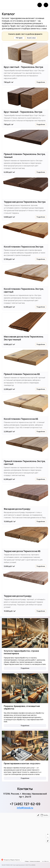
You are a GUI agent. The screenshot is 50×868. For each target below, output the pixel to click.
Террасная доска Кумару (18, 596)
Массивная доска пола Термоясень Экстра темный (24, 338)
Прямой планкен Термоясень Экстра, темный (25, 156)
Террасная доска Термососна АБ (22, 551)
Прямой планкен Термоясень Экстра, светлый (25, 463)
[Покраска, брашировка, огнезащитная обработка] (25, 688)
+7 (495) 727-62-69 (25, 804)
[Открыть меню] (46, 5)
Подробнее (41, 82)
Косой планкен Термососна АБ (21, 419)
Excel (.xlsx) (31, 38)
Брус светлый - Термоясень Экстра (23, 67)
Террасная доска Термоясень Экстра (25, 202)
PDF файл (19, 38)
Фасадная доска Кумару (17, 509)
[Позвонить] (40, 5)
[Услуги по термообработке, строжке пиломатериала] (25, 633)
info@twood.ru (25, 808)
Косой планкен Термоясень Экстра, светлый (24, 290)
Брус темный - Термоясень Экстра (23, 112)
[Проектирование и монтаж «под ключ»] (25, 746)
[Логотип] (8, 5)
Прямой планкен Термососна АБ (22, 374)
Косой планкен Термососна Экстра (24, 247)
